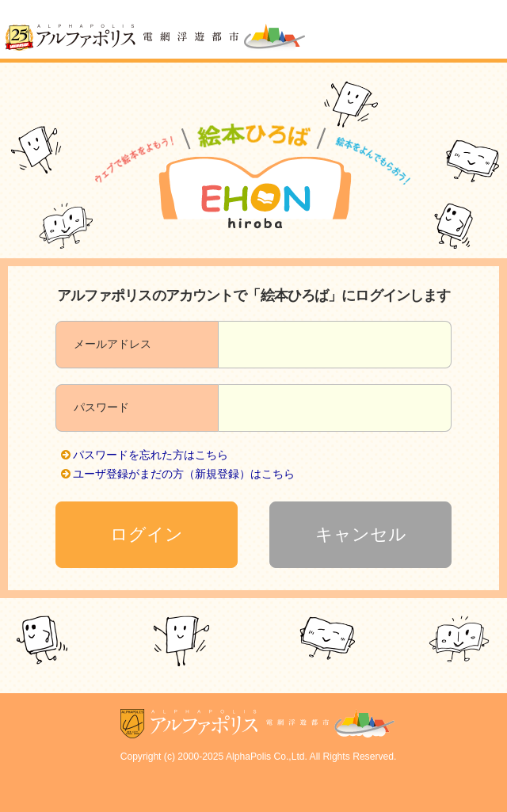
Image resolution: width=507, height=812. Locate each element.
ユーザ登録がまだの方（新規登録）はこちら (184, 474)
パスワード (101, 407)
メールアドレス (112, 344)
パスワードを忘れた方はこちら (151, 455)
